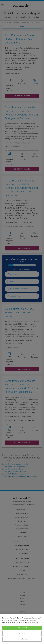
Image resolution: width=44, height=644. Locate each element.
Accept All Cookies (22, 628)
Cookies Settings (22, 639)
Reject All (22, 633)
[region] (22, 629)
